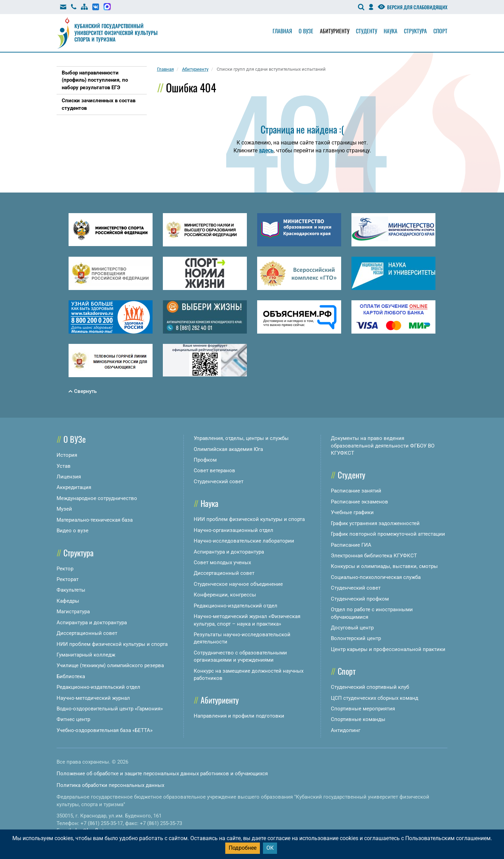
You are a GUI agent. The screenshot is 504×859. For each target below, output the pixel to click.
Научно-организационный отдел (233, 530)
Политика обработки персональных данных (110, 785)
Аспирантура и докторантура (92, 623)
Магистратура (73, 612)
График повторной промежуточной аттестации (388, 534)
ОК (270, 848)
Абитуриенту (335, 31)
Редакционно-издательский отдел (98, 687)
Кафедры (68, 601)
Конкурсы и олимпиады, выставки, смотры (384, 566)
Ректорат (68, 579)
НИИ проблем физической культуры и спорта (112, 644)
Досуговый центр (352, 628)
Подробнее (243, 848)
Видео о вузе (73, 531)
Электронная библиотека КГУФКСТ (374, 556)
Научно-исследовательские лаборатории (244, 541)
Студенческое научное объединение (238, 584)
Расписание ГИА (351, 545)
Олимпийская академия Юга (228, 449)
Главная (282, 31)
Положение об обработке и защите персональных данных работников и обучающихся (162, 774)
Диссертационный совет (87, 633)
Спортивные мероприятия (363, 709)
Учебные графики (352, 512)
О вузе (306, 31)
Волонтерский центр (356, 638)
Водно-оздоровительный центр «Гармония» (110, 709)
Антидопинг (346, 730)
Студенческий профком (360, 599)
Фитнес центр (73, 719)
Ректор (65, 569)
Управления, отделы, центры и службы (241, 438)
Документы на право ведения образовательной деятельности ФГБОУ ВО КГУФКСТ (383, 446)
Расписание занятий (356, 491)
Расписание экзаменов (359, 502)
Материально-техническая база (95, 520)
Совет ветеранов (214, 471)
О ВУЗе (75, 439)
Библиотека (71, 676)
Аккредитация (74, 487)
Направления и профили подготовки (239, 716)
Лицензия (69, 477)
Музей (64, 509)
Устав (64, 466)
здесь (266, 150)
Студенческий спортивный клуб (370, 687)
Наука (391, 31)
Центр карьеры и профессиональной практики (388, 649)
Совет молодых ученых (222, 562)
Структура (415, 31)
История (67, 455)
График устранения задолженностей (375, 523)
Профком (205, 460)
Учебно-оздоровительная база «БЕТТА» (105, 730)
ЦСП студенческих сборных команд (375, 698)
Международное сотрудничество (97, 498)
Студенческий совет (219, 481)
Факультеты (71, 590)
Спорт (440, 31)
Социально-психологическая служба (376, 577)
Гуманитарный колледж (86, 655)
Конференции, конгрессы (225, 595)
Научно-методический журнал (93, 698)
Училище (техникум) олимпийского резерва (110, 665)
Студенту (367, 31)
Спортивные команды (358, 719)
